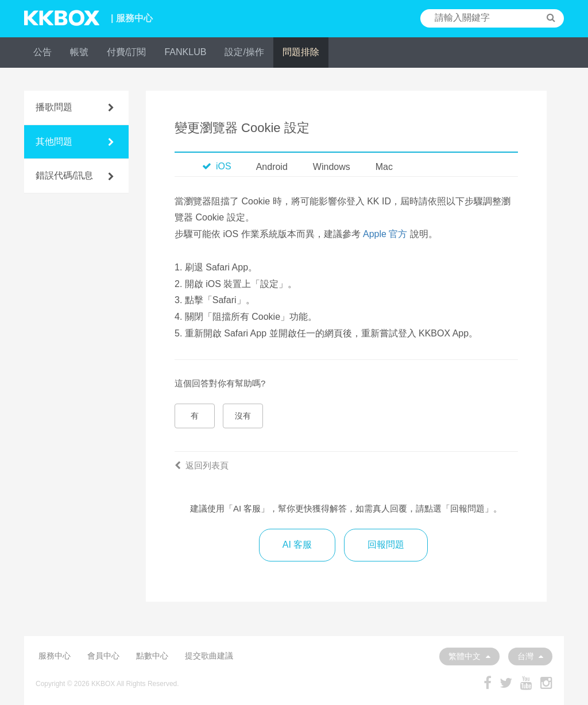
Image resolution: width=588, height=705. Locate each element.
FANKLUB (185, 52)
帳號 (79, 52)
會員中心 (103, 656)
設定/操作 (244, 52)
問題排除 (301, 52)
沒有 (243, 416)
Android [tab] (272, 167)
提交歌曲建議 (209, 656)
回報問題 (386, 545)
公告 (42, 52)
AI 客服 (297, 545)
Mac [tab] (384, 167)
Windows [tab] (332, 167)
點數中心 (152, 656)
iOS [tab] (217, 166)
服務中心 (55, 656)
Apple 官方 (385, 234)
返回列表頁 (202, 465)
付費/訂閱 (126, 52)
